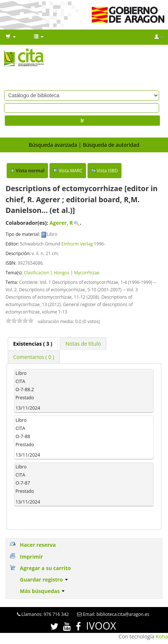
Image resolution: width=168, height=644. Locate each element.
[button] (11, 37)
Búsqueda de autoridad (111, 145)
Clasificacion (36, 272)
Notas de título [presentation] (83, 344)
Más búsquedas (42, 591)
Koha (162, 636)
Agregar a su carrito (45, 568)
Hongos (61, 272)
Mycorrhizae (87, 272)
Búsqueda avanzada (53, 145)
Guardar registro (44, 579)
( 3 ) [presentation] (33, 344)
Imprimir (31, 557)
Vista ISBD (107, 171)
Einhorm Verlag (77, 244)
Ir (82, 121)
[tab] (33, 344)
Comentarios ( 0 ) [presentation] (34, 357)
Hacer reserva (38, 545)
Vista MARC (71, 171)
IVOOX (101, 626)
